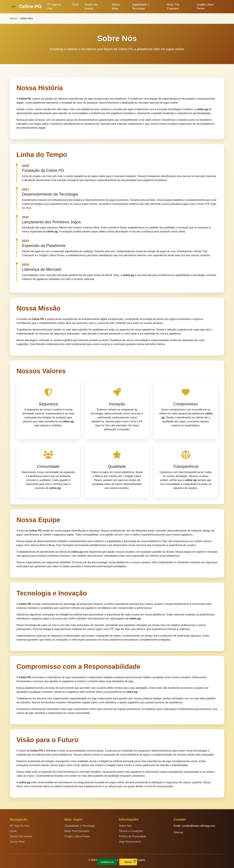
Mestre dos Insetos (91, 7)
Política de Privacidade (133, 836)
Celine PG (26, 7)
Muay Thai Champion (173, 7)
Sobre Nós (125, 826)
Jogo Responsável (130, 842)
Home (13, 18)
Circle (75, 5)
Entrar (128, 862)
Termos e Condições (131, 831)
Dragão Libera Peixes (205, 7)
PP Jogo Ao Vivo (54, 7)
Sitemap (179, 832)
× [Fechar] (135, 861)
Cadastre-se (107, 862)
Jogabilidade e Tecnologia (140, 7)
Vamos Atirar (116, 7)
